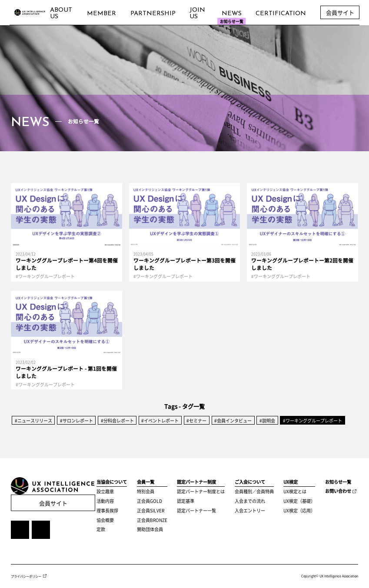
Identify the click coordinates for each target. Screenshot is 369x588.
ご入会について (250, 482)
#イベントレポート (160, 420)
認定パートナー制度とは (201, 491)
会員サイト (53, 503)
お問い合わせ (338, 491)
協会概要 (105, 520)
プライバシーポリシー (26, 576)
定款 (101, 529)
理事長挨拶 (107, 510)
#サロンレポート (76, 420)
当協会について (112, 482)
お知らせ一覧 (338, 482)
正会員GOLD (150, 501)
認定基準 (186, 501)
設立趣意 (105, 491)
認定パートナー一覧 (196, 510)
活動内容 (105, 501)
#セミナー (196, 420)
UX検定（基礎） (299, 501)
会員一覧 (146, 482)
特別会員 (146, 491)
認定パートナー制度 (196, 482)
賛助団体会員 (150, 529)
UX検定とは (295, 491)
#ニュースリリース (33, 420)
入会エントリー (250, 510)
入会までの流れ (250, 501)
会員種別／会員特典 (254, 491)
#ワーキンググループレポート (312, 420)
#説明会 (267, 420)
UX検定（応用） (299, 510)
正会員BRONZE (152, 520)
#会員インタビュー (233, 420)
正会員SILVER (151, 510)
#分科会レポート (117, 420)
